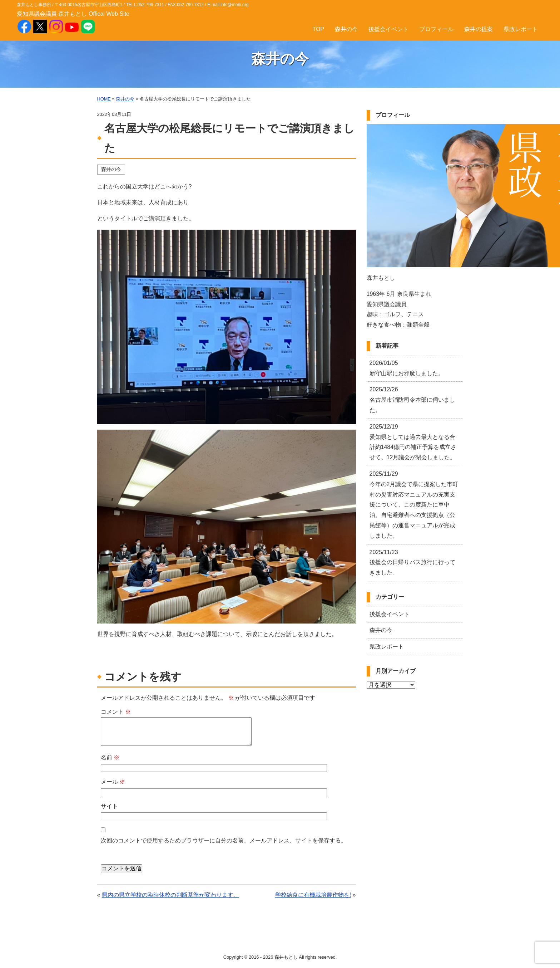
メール (113, 782)
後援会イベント (388, 29)
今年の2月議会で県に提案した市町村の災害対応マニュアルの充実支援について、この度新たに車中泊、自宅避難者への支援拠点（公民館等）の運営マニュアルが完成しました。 (414, 505)
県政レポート (521, 29)
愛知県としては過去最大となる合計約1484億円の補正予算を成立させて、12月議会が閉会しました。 (413, 442)
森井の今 (346, 29)
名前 (110, 757)
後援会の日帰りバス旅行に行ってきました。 (412, 563)
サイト (109, 806)
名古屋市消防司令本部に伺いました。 (412, 400)
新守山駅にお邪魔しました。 (407, 368)
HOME (104, 99)
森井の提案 (479, 29)
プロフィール (436, 29)
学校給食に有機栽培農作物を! (313, 895)
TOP (318, 29)
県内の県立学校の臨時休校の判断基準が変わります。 (170, 895)
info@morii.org (234, 5)
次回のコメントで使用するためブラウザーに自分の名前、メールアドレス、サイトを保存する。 (224, 840)
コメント (116, 712)
